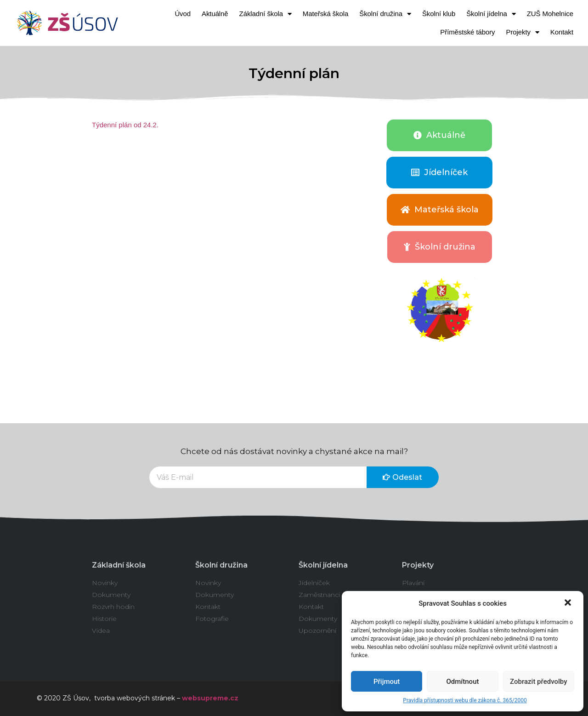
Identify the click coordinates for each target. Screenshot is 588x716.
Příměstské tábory (467, 32)
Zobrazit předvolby (539, 682)
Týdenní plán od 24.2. (125, 125)
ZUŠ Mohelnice (550, 14)
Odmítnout (463, 682)
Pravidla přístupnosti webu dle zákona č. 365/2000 (465, 700)
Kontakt (562, 32)
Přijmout (387, 682)
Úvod (183, 14)
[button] (569, 603)
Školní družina (385, 14)
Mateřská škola (325, 14)
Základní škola (266, 14)
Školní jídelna (491, 14)
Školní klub (439, 14)
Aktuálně (215, 14)
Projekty (523, 32)
